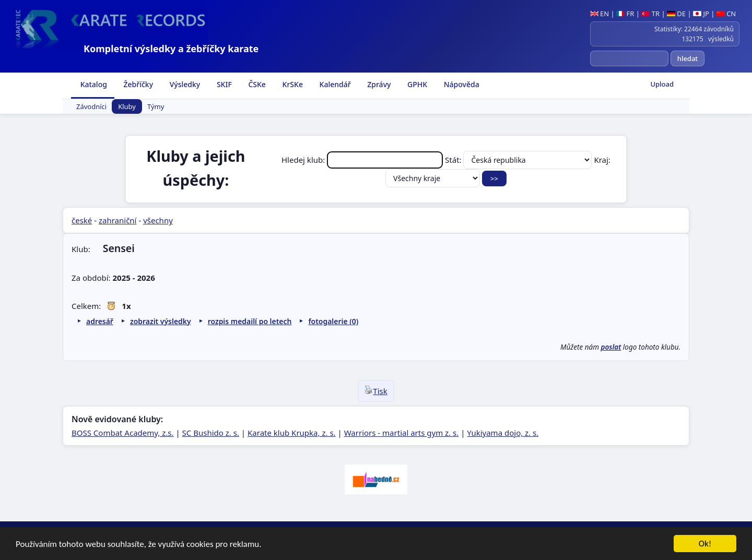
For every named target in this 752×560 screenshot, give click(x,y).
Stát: (519, 160)
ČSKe (256, 84)
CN (726, 14)
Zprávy (378, 84)
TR (650, 14)
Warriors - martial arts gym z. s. (402, 433)
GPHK (416, 84)
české (82, 220)
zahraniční (118, 220)
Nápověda (461, 84)
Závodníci (91, 106)
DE (676, 14)
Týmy (156, 106)
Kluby (127, 106)
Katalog (93, 84)
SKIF (223, 84)
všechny (158, 220)
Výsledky (184, 84)
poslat (611, 347)
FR (625, 14)
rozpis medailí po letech (250, 321)
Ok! (705, 545)
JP (701, 14)
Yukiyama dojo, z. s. (503, 433)
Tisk (376, 391)
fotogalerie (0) (333, 321)
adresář (100, 321)
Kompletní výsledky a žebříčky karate (171, 49)
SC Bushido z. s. (211, 433)
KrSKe (292, 84)
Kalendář (334, 84)
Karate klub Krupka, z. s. (292, 433)
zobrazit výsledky (161, 321)
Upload (662, 84)
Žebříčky (137, 84)
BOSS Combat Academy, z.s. (123, 433)
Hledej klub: (363, 160)
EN (600, 14)
